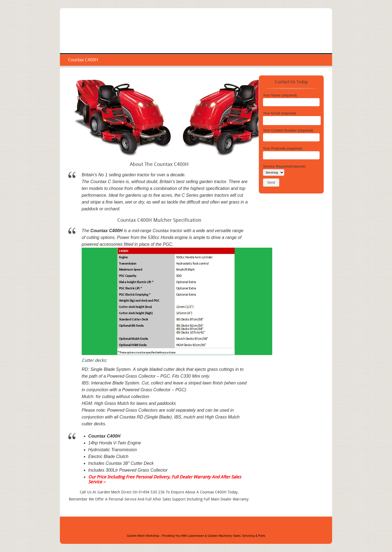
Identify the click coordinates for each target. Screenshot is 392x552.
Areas (291, 37)
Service (253, 37)
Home (234, 37)
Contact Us (313, 37)
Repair (273, 37)
